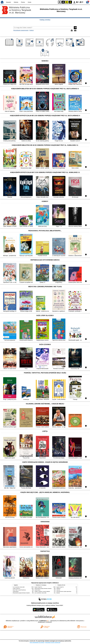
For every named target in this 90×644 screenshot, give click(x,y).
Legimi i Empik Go (17, 588)
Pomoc (23, 2)
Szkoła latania (16, 591)
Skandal (58, 593)
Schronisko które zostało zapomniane (64, 591)
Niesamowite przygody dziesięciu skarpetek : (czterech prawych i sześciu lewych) (29, 593)
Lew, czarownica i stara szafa (19, 587)
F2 (81, 2)
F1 (77, 2)
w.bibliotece (44, 621)
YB (67, 2)
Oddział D (58, 588)
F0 (74, 2)
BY (70, 2)
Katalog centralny (45, 20)
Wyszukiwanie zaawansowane (21, 30)
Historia (16, 2)
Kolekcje (31, 30)
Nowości (9, 2)
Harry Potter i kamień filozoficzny (19, 590)
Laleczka (58, 590)
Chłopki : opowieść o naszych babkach (42, 591)
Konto (30, 2)
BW (63, 2)
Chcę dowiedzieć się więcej (37, 642)
